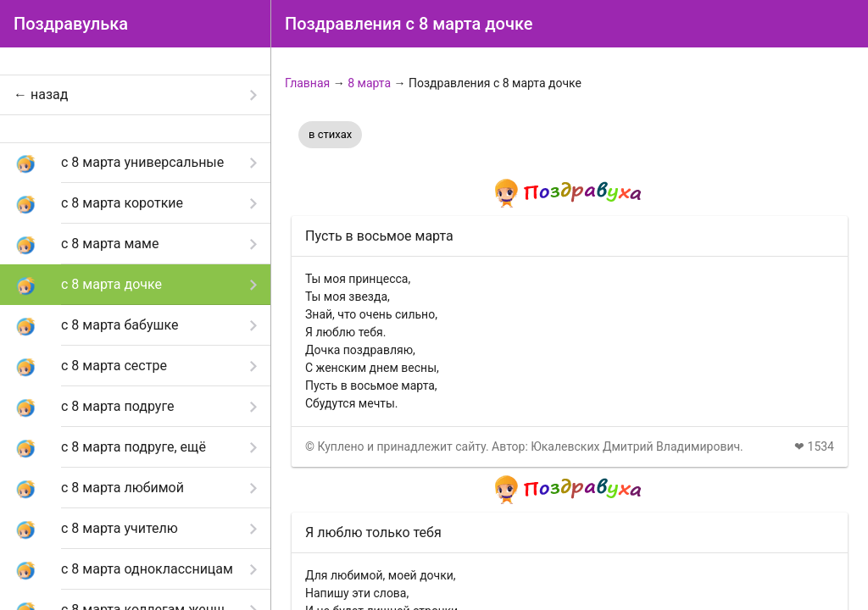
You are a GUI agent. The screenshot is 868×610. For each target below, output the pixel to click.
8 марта (369, 83)
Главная (307, 83)
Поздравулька (71, 24)
